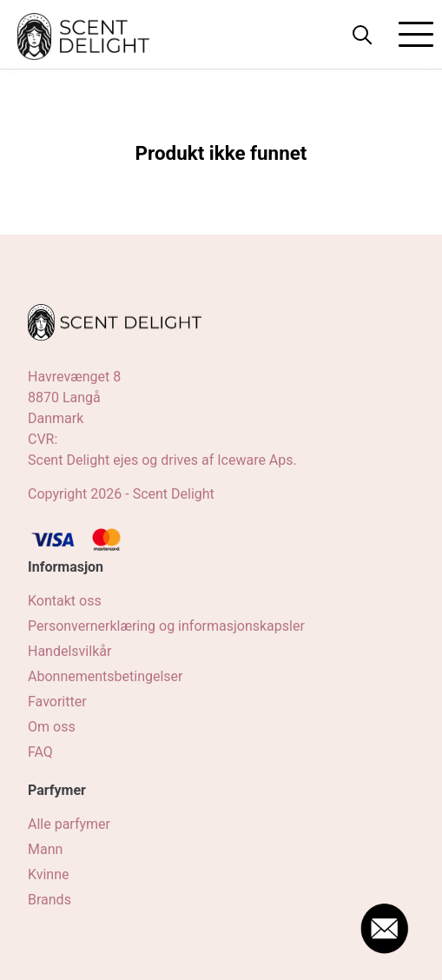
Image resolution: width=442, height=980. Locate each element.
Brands (49, 900)
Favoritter (57, 702)
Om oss (52, 727)
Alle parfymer (69, 824)
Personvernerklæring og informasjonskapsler (166, 626)
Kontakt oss (65, 601)
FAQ (40, 752)
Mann (45, 849)
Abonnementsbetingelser (106, 676)
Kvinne (49, 874)
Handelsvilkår (69, 651)
